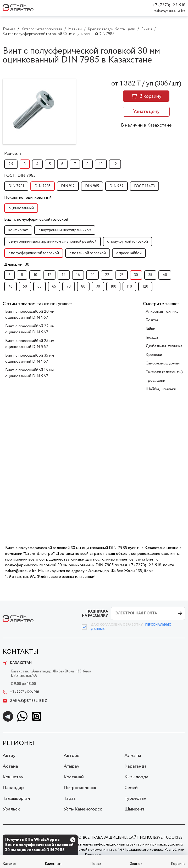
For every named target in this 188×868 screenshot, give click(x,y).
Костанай (74, 777)
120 (145, 287)
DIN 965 (92, 186)
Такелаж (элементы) (164, 372)
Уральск (11, 809)
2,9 (11, 164)
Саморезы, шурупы (163, 363)
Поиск (96, 864)
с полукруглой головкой (128, 242)
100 (113, 287)
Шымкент (134, 809)
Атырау (71, 766)
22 (107, 275)
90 (98, 287)
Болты (152, 320)
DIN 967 (117, 186)
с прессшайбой (129, 253)
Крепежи (154, 355)
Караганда (136, 766)
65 (54, 287)
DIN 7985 (43, 186)
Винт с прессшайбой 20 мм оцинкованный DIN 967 (30, 315)
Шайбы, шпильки (161, 389)
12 (115, 164)
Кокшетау (13, 777)
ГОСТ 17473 (144, 186)
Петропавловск (80, 788)
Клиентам (53, 864)
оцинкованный (21, 208)
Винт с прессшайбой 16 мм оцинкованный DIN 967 (29, 373)
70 (69, 287)
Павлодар (13, 788)
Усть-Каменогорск (83, 809)
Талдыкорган (16, 798)
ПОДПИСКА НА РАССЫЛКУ (95, 613)
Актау (9, 756)
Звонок (136, 864)
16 (78, 275)
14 (64, 275)
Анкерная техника (162, 312)
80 (83, 287)
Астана (10, 766)
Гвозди (152, 337)
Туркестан (135, 798)
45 (10, 287)
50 (25, 287)
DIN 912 (68, 186)
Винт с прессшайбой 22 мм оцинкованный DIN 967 (30, 329)
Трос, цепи (155, 381)
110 (129, 287)
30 (136, 275)
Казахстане (159, 125)
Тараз (70, 798)
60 (40, 287)
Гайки (150, 329)
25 (122, 275)
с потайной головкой (88, 253)
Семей (131, 788)
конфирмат (18, 230)
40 (165, 275)
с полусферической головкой (34, 253)
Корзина (178, 864)
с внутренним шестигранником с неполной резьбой (52, 242)
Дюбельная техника (164, 346)
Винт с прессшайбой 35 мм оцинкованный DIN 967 (30, 358)
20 (92, 275)
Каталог (9, 864)
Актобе (71, 756)
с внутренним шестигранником (65, 230)
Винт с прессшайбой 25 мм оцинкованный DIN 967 (30, 344)
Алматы (133, 756)
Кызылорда (136, 777)
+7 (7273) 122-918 (169, 5)
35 (150, 275)
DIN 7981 (16, 186)
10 (101, 164)
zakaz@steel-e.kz (170, 11)
